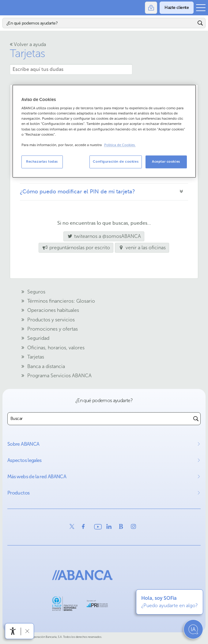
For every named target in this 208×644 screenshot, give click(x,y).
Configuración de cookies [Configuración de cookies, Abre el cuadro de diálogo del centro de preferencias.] (116, 161)
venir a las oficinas (142, 248)
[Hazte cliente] (177, 8)
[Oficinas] (151, 8)
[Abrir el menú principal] (201, 8)
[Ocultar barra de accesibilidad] (27, 631)
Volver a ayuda (28, 44)
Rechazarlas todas (42, 161)
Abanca (8, 8)
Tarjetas (27, 53)
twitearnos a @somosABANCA (102, 236)
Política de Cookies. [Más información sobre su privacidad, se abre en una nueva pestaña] (120, 145)
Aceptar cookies (166, 161)
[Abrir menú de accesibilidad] (13, 631)
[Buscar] (99, 23)
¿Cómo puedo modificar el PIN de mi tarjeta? (78, 192)
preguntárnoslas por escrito (76, 248)
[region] (104, 131)
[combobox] (100, 419)
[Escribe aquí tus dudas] (71, 69)
